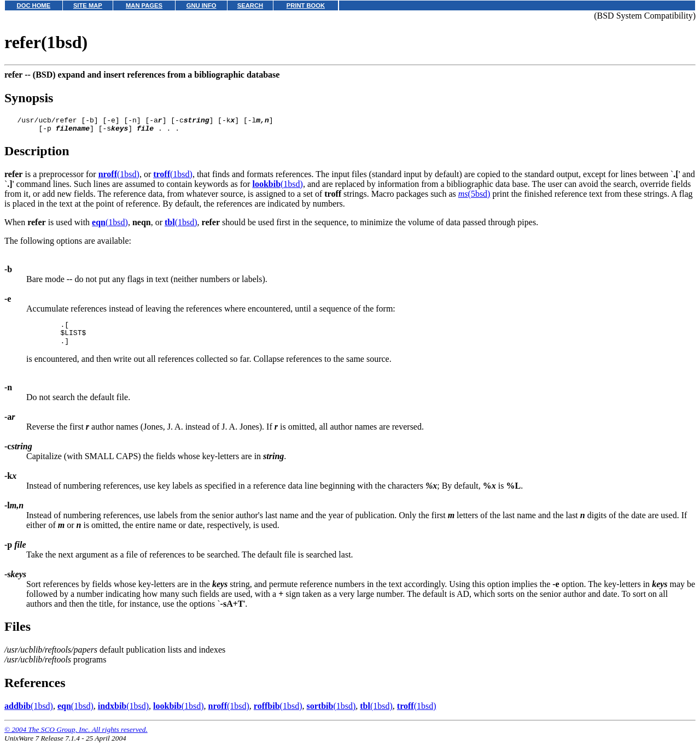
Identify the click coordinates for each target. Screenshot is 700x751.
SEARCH (250, 5)
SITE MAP (88, 5)
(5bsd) (474, 197)
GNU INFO (202, 5)
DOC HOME (34, 5)
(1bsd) (119, 177)
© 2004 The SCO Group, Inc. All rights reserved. (76, 738)
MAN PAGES (144, 5)
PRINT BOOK (306, 5)
